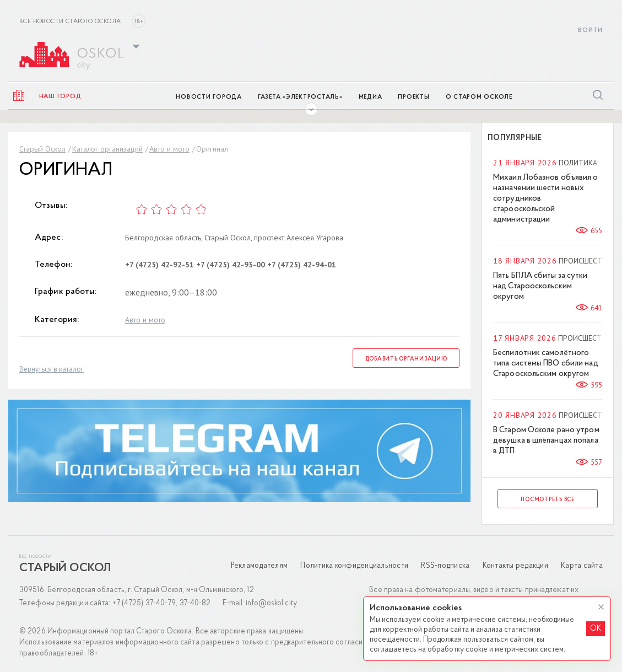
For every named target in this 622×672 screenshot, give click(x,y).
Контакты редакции (515, 566)
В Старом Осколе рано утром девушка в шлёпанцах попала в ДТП (546, 441)
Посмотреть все (548, 500)
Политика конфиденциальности (354, 566)
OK (596, 629)
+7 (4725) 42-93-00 (231, 265)
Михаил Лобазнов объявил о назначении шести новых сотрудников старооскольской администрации (546, 199)
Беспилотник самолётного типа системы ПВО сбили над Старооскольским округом (546, 364)
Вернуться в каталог (52, 369)
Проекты (413, 97)
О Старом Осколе (479, 97)
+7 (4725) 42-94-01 (302, 265)
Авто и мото (169, 149)
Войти (590, 31)
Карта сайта (582, 566)
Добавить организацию (406, 359)
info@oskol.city (271, 603)
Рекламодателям (259, 566)
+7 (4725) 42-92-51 (159, 265)
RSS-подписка (445, 566)
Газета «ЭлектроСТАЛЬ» (300, 97)
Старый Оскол (42, 149)
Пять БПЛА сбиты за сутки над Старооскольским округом (540, 286)
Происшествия (587, 261)
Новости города (209, 97)
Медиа (371, 97)
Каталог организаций (107, 149)
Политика (578, 163)
